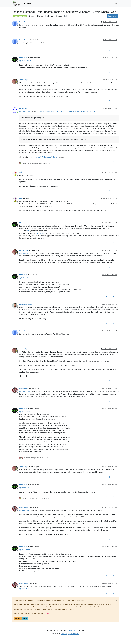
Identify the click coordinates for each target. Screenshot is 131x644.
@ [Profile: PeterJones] (24, 253)
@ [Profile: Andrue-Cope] (25, 112)
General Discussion (20, 16)
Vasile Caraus (24, 22)
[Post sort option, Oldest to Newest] (104, 16)
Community (27, 4)
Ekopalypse (23, 58)
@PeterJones (34, 250)
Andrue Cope (24, 80)
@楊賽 (26, 198)
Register (18, 618)
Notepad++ (73, 630)
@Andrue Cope (34, 275)
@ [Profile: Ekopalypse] (24, 510)
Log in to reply (113, 16)
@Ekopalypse (34, 467)
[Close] (116, 600)
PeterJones (23, 109)
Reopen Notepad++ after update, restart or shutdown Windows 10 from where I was (66, 112)
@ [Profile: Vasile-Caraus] (25, 61)
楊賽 (21, 172)
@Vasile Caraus (35, 40)
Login (25, 618)
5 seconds (40, 233)
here (29, 231)
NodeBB (64, 634)
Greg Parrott (23, 389)
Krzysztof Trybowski (26, 304)
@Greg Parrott (34, 409)
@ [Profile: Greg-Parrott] (25, 412)
